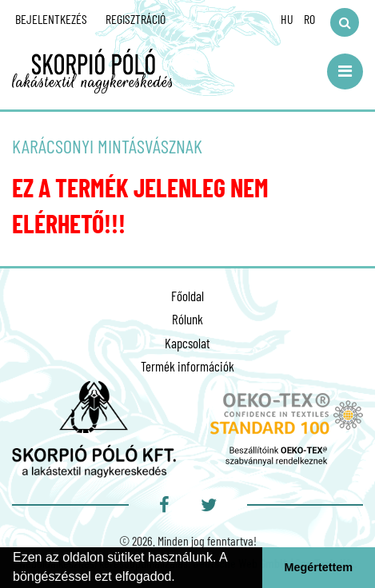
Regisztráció (136, 19)
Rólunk (187, 319)
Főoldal (187, 296)
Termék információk (187, 366)
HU (287, 19)
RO (309, 19)
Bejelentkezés (51, 19)
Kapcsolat (187, 343)
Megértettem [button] (319, 567)
